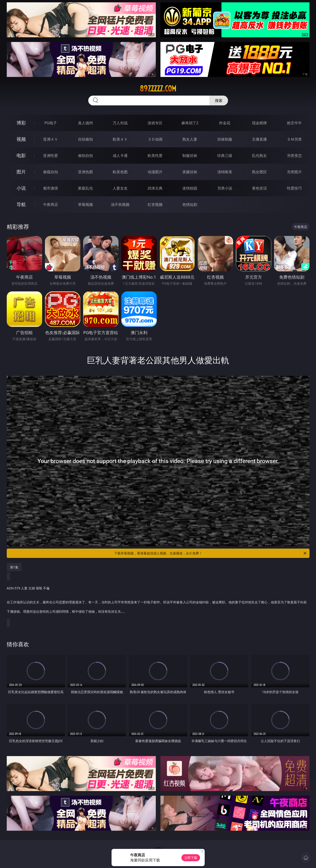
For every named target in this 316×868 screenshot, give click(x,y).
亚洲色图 (85, 172)
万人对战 (120, 123)
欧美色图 (120, 172)
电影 (21, 155)
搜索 (219, 100)
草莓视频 (85, 204)
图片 (21, 172)
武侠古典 (155, 188)
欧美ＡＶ (120, 139)
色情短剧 (190, 204)
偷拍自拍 (85, 156)
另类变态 (294, 156)
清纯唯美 (225, 172)
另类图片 (294, 172)
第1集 (14, 567)
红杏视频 (155, 204)
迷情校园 (190, 188)
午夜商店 (51, 204)
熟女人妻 (190, 139)
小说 (21, 188)
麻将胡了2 (190, 123)
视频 (21, 139)
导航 (21, 204)
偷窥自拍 (51, 172)
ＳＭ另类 (294, 139)
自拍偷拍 (85, 139)
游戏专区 (155, 123)
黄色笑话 (259, 188)
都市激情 (51, 188)
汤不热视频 (120, 204)
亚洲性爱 (51, 156)
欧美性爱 (155, 156)
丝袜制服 (225, 139)
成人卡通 (120, 156)
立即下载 (191, 858)
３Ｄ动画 (155, 139)
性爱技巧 (294, 188)
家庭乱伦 (85, 188)
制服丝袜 (190, 156)
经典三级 (225, 156)
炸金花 (225, 123)
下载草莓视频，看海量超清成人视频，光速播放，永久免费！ (211, 553)
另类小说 (225, 188)
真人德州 (85, 123)
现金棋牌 (259, 123)
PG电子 (51, 123)
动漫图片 (155, 172)
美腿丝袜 (190, 172)
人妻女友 (120, 188)
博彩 (21, 123)
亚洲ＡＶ (51, 139)
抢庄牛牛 (294, 123)
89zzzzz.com (158, 89)
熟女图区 (259, 172)
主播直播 (259, 139)
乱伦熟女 (259, 156)
